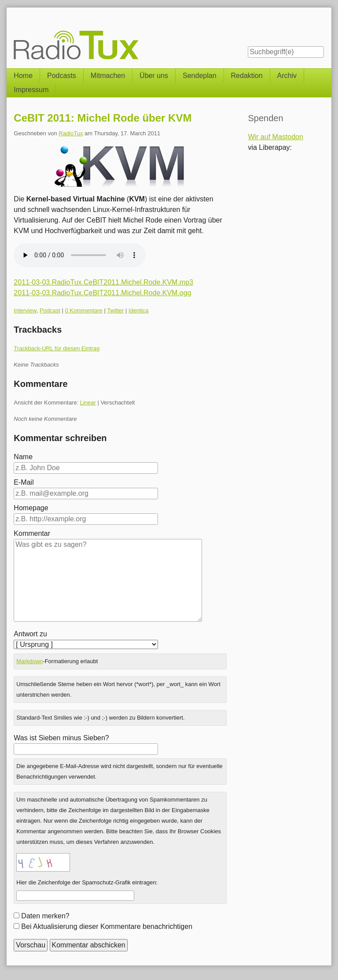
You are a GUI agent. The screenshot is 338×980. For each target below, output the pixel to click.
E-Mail (24, 482)
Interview (25, 310)
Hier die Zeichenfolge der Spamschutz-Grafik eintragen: (87, 882)
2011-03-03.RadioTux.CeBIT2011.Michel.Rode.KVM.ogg (102, 293)
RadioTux (71, 133)
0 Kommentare (84, 310)
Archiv (287, 76)
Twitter (115, 310)
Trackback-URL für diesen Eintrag (57, 348)
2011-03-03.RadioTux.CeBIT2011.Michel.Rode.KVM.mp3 (103, 282)
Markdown (29, 661)
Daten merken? (45, 916)
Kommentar (32, 533)
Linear (88, 403)
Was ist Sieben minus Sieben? (61, 738)
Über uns (154, 76)
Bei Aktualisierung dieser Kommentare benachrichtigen (107, 926)
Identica (139, 310)
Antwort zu (30, 634)
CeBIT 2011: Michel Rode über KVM (103, 118)
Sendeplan (200, 76)
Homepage (31, 508)
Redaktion (247, 76)
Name (23, 457)
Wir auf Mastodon (275, 137)
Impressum (31, 90)
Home (23, 76)
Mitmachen (108, 76)
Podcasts (62, 76)
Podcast (50, 310)
